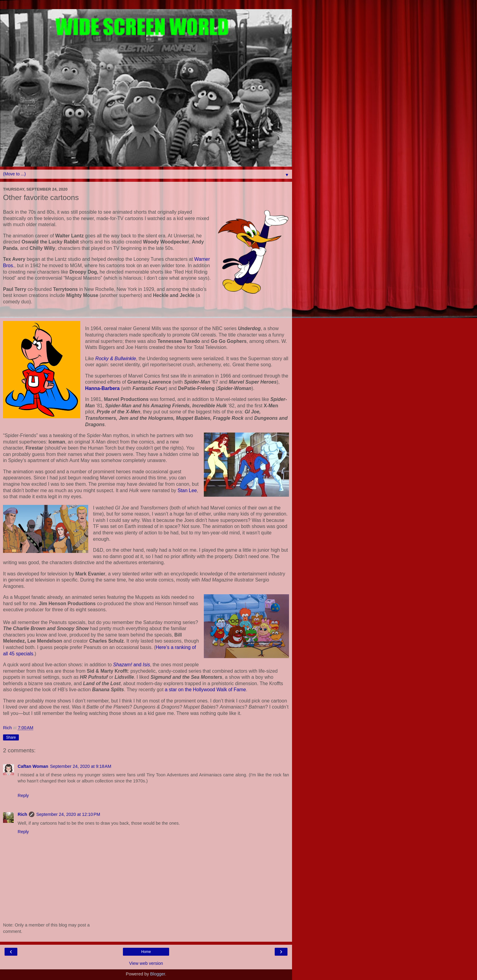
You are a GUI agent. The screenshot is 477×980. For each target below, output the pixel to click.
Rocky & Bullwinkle (116, 359)
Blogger (158, 974)
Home (146, 952)
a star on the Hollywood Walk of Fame (205, 690)
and (132, 665)
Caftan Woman (33, 766)
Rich (22, 814)
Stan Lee (187, 490)
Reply (23, 795)
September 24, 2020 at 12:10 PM (68, 814)
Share (11, 737)
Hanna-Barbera (102, 388)
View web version (146, 963)
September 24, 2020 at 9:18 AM (80, 766)
